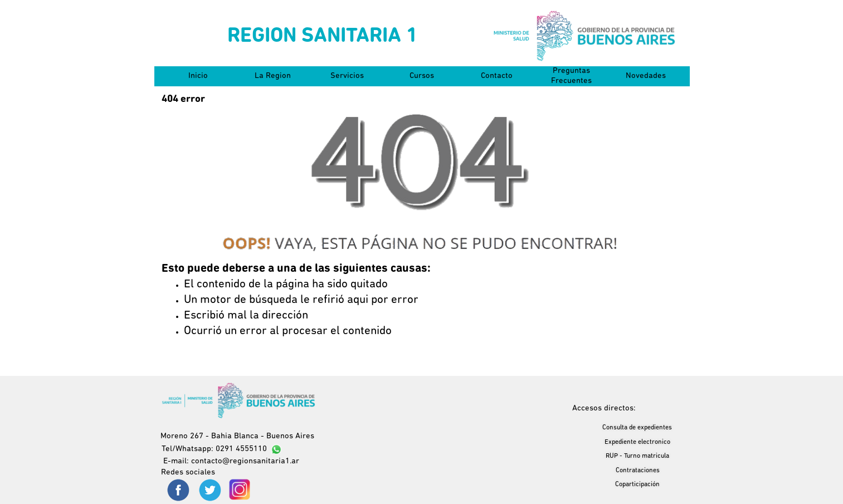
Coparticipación (637, 485)
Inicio (198, 76)
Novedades (646, 76)
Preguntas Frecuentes (571, 76)
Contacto (497, 76)
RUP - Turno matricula (637, 456)
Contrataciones (638, 471)
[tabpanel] (422, 300)
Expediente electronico (637, 442)
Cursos (422, 76)
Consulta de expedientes (637, 428)
